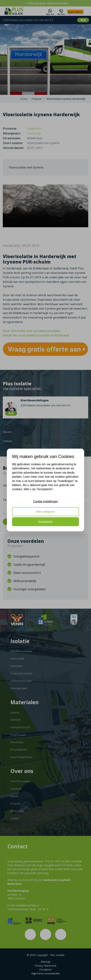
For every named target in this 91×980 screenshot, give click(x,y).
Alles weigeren (45, 511)
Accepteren (46, 522)
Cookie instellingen (45, 501)
